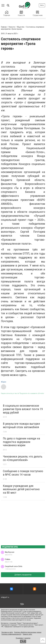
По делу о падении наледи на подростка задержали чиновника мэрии (21, 442)
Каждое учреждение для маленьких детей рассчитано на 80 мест (21, 489)
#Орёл (4, 382)
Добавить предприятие (23, 575)
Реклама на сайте (7, 632)
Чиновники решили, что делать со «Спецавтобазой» (23, 458)
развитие (27, 638)
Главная (7, 14)
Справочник (38, 14)
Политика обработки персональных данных (28, 632)
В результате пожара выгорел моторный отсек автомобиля (21, 425)
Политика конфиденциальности (11, 634)
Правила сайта (27, 634)
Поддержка (19, 638)
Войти (42, 5)
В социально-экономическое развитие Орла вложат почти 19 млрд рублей (23, 409)
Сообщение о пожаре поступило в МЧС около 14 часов (23, 473)
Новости (21, 14)
